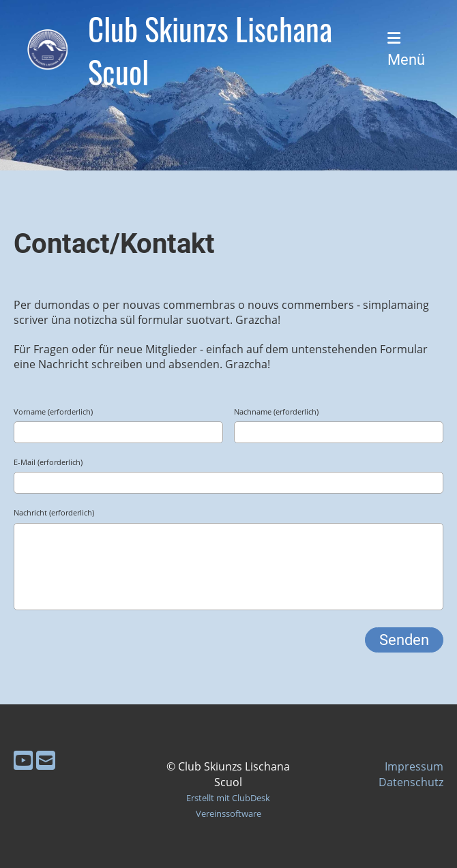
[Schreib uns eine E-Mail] (46, 760)
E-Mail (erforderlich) (48, 462)
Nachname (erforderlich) (276, 411)
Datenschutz (411, 782)
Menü (406, 49)
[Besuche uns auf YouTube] (23, 760)
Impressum (414, 766)
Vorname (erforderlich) (53, 411)
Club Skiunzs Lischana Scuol (210, 50)
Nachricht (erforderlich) (54, 512)
